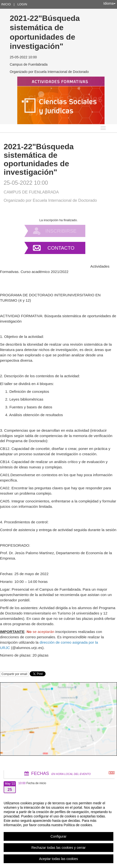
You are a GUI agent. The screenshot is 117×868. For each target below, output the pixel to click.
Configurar (58, 836)
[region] (58, 831)
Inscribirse (61, 231)
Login (22, 4)
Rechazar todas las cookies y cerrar (59, 848)
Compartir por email (14, 674)
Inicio (6, 4)
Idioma (109, 3)
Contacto (61, 248)
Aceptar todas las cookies (58, 859)
